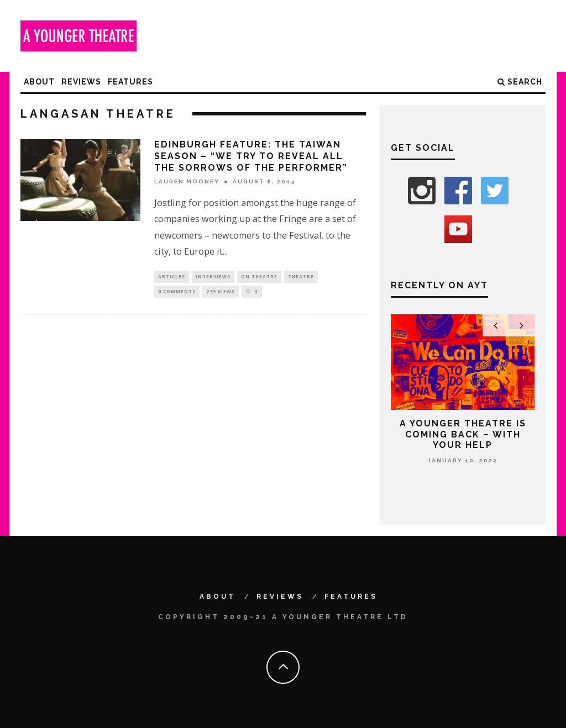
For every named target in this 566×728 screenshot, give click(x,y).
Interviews (213, 277)
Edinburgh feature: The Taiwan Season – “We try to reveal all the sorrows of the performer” (251, 156)
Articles (172, 277)
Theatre (301, 277)
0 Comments (177, 293)
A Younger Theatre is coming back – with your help (463, 434)
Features (130, 82)
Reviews (81, 82)
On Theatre (259, 277)
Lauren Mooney (187, 181)
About (39, 82)
